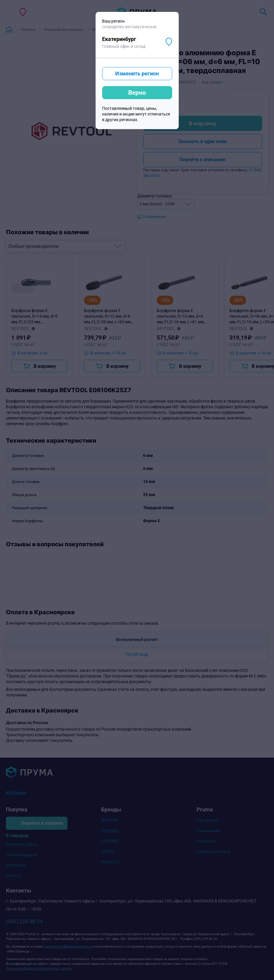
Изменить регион (137, 73)
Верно (137, 93)
